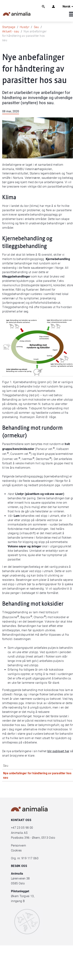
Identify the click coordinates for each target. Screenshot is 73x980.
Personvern (19, 846)
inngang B (18, 901)
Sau (36, 27)
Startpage (9, 27)
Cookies (16, 850)
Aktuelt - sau (11, 31)
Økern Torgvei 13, (23, 896)
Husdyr (25, 27)
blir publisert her (58, 751)
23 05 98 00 (25, 828)
